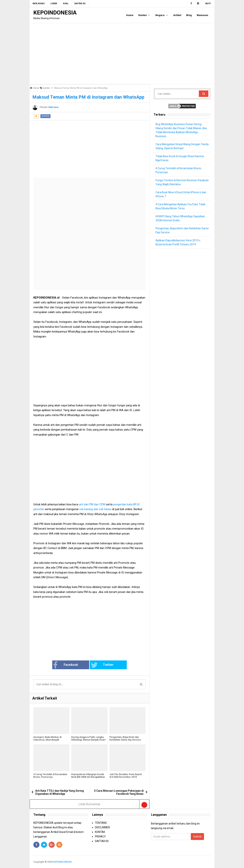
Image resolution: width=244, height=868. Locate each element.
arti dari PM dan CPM (92, 504)
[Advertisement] (122, 54)
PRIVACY (100, 837)
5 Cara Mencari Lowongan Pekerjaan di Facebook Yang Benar (119, 792)
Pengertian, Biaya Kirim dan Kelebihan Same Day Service (125, 738)
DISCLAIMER (102, 827)
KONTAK (100, 832)
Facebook (65, 665)
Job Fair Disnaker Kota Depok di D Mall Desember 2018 (126, 776)
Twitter (102, 665)
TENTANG (101, 823)
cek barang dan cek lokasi (95, 509)
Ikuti (208, 4)
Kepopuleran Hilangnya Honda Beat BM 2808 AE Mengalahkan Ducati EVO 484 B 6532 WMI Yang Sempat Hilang (88, 778)
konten (45, 116)
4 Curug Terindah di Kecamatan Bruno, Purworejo (50, 776)
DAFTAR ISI (102, 841)
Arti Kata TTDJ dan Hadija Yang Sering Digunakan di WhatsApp (60, 792)
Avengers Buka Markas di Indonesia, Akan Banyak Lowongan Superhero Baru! (48, 740)
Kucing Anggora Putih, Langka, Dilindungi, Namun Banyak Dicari (88, 738)
